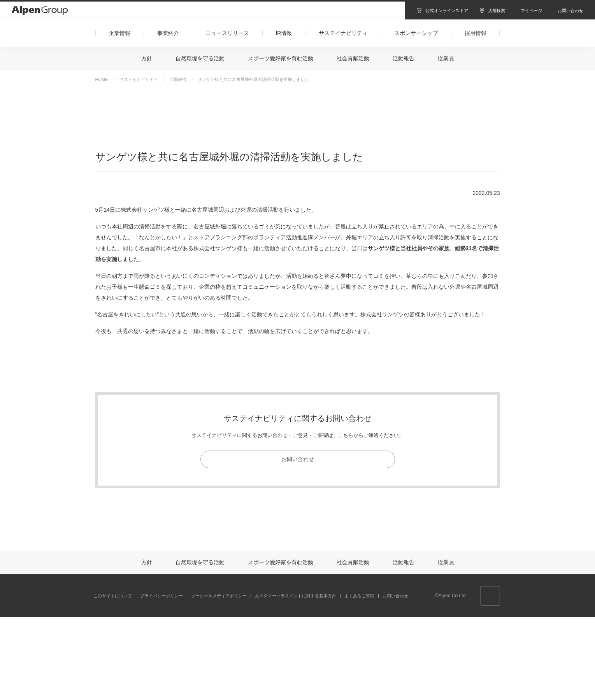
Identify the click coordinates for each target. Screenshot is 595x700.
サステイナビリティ (139, 79)
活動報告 (178, 79)
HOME (102, 79)
